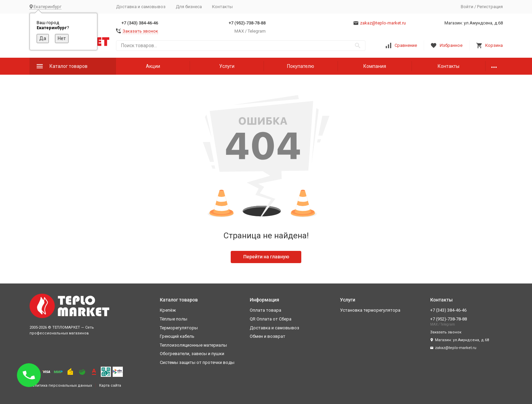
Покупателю (301, 66)
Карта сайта (110, 385)
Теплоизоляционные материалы (193, 345)
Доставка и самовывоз (141, 7)
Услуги (227, 66)
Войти (467, 7)
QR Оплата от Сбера (271, 319)
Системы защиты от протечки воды (197, 362)
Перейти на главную (266, 257)
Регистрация (490, 7)
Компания (375, 66)
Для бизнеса (189, 7)
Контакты (222, 7)
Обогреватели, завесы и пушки (192, 354)
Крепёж (168, 310)
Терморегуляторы (179, 328)
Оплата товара (265, 310)
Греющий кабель (177, 336)
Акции (153, 66)
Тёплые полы (174, 319)
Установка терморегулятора (370, 310)
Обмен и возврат (268, 336)
